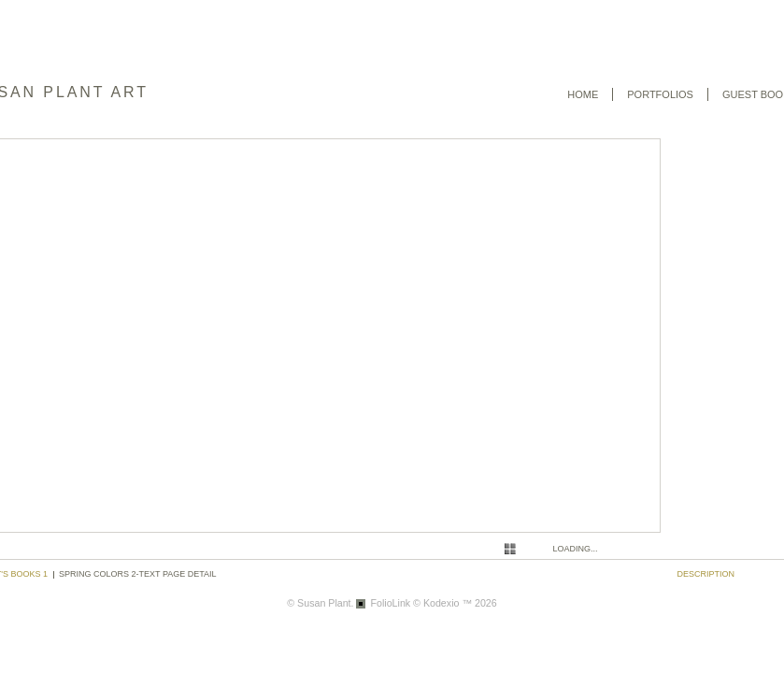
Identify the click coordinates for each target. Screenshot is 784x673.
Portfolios (660, 94)
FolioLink (390, 603)
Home (583, 94)
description (706, 574)
